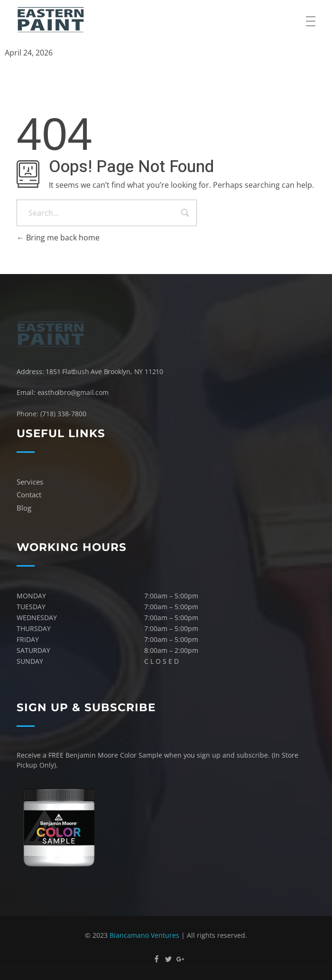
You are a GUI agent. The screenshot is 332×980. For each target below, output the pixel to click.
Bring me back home (58, 238)
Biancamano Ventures (144, 935)
